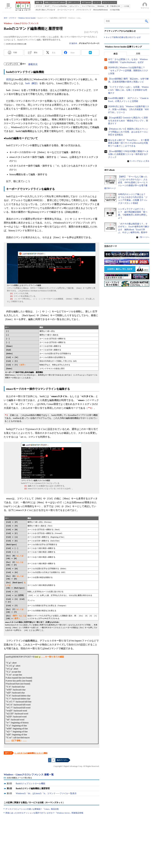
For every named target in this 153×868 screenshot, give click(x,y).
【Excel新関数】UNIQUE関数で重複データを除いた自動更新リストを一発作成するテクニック (128, 154)
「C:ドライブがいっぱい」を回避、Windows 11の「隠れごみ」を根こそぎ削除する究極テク (128, 90)
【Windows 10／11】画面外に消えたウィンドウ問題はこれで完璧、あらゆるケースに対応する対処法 (128, 132)
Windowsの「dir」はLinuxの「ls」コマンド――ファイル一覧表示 (46, 793)
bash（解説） (32, 83)
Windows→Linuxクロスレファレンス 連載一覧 (29, 775)
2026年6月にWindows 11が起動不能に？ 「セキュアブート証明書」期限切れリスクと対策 (128, 71)
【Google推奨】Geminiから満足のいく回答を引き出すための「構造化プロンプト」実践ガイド (128, 121)
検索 (147, 21)
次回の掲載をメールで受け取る (19, 778)
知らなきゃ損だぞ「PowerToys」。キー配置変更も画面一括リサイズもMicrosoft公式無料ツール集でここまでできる (129, 143)
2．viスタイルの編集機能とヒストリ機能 (31, 753)
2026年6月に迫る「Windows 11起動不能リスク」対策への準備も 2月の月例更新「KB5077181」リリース (129, 110)
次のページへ (62, 760)
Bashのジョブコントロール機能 (30, 784)
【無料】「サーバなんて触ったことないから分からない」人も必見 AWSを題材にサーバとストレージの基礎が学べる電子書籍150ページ (126, 182)
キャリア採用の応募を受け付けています (123, 37)
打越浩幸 (73, 43)
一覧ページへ (144, 237)
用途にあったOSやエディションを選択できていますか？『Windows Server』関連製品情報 (44, 813)
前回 (9, 79)
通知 (36, 53)
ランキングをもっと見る (139, 161)
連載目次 (33, 64)
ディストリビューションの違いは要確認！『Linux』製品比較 (32, 809)
